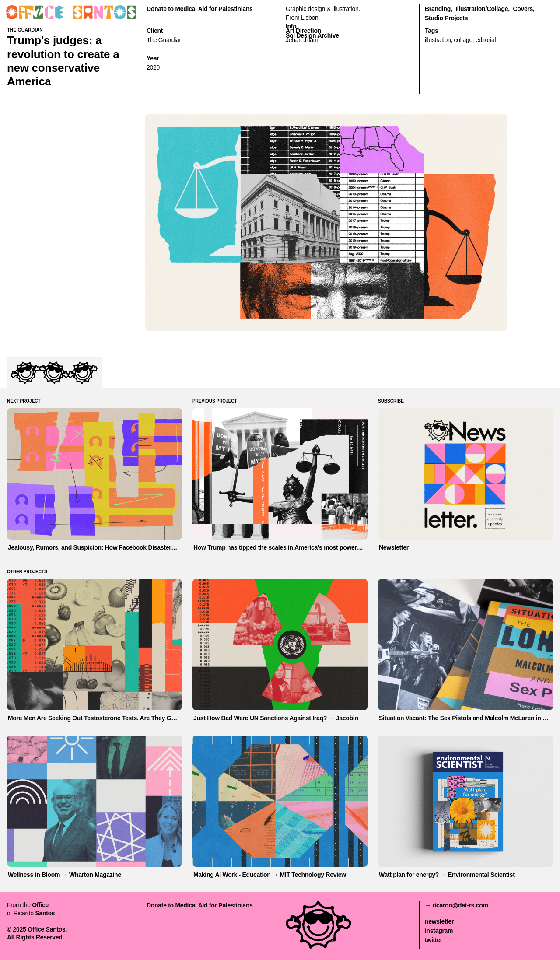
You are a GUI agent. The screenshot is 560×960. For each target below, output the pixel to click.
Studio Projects (446, 18)
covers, (523, 9)
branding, (439, 9)
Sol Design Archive (312, 35)
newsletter (439, 921)
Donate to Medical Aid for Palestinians (199, 9)
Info (291, 26)
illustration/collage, (483, 9)
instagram (439, 931)
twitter (434, 940)
